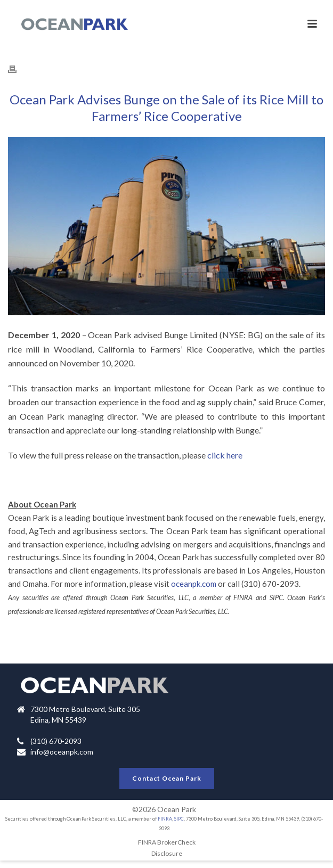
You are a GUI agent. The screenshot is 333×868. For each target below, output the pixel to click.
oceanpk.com (194, 584)
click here (225, 455)
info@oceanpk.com (62, 752)
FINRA (165, 819)
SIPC (179, 819)
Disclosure (167, 853)
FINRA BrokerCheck (167, 842)
